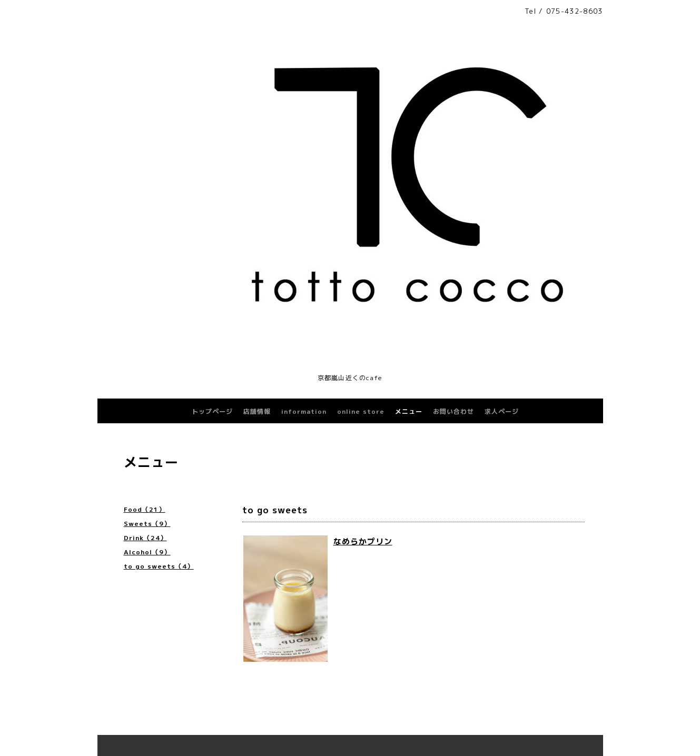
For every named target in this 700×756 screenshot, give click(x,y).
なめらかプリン (363, 541)
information (304, 411)
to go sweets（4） (159, 566)
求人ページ (502, 411)
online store (361, 411)
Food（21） (145, 509)
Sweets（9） (147, 524)
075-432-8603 (575, 11)
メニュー (409, 411)
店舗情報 (257, 411)
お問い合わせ (453, 411)
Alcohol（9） (147, 552)
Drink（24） (145, 538)
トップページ (212, 411)
